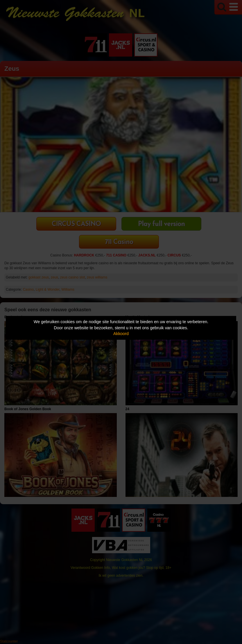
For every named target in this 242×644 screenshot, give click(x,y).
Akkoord (121, 334)
